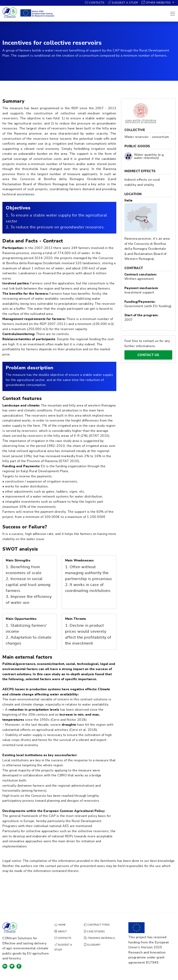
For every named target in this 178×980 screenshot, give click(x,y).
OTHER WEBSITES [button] (157, 2)
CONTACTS (95, 2)
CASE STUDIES (94, 932)
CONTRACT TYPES (97, 925)
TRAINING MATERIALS (99, 938)
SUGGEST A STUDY (123, 2)
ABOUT (61, 932)
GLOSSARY (92, 945)
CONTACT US (155, 355)
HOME (60, 925)
